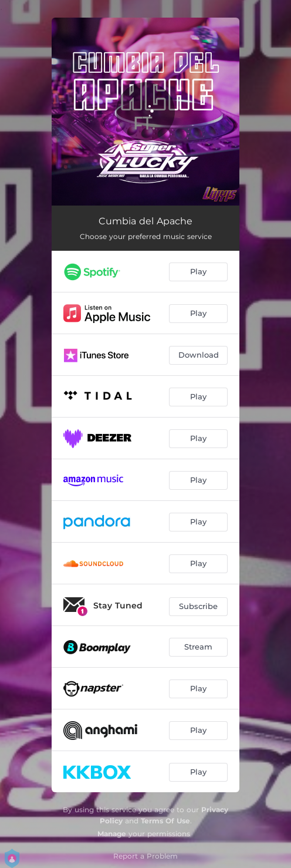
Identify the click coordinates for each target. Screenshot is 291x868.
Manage (112, 834)
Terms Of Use (165, 821)
